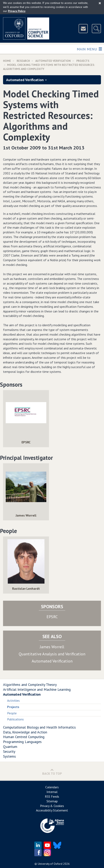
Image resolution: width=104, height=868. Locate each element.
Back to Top (52, 772)
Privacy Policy (17, 11)
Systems (9, 756)
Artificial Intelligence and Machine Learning (37, 689)
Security (9, 751)
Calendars (52, 787)
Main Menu (89, 49)
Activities (13, 700)
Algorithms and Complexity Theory (30, 685)
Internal (52, 792)
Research (23, 61)
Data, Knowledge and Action (25, 732)
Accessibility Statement (52, 810)
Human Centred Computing (24, 737)
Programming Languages (22, 742)
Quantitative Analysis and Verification (52, 654)
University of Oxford (50, 864)
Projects (83, 61)
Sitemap (52, 801)
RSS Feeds (52, 796)
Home (7, 61)
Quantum (10, 747)
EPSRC (52, 617)
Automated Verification (53, 61)
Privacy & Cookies (52, 806)
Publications (15, 719)
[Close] (100, 3)
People (12, 713)
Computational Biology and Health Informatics (39, 727)
